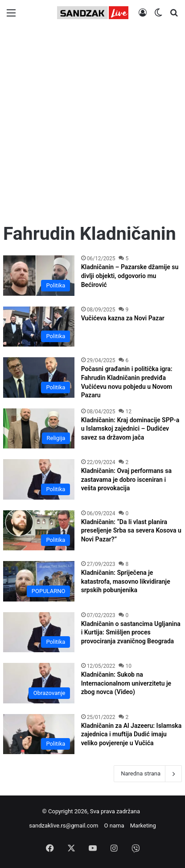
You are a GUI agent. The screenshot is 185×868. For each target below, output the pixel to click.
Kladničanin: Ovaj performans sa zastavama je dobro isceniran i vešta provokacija (126, 479)
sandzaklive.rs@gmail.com (64, 826)
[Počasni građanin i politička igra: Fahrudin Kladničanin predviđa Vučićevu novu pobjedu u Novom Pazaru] (39, 377)
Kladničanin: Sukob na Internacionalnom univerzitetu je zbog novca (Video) (126, 683)
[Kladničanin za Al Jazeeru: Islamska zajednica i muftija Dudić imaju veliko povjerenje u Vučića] (39, 734)
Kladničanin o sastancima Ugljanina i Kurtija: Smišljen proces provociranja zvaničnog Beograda (131, 632)
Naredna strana (148, 774)
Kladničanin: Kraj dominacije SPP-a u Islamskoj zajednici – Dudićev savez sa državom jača (130, 429)
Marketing (143, 826)
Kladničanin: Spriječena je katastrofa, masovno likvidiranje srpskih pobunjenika (126, 581)
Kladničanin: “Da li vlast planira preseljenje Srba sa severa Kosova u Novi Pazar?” (131, 531)
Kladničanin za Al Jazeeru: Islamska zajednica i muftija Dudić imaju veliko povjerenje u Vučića (132, 734)
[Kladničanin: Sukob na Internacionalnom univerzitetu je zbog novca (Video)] (39, 683)
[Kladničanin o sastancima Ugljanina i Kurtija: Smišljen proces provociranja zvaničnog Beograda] (39, 632)
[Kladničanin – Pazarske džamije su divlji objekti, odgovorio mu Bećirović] (39, 275)
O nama (114, 826)
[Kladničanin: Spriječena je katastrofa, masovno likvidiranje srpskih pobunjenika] (39, 581)
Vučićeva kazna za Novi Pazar (123, 318)
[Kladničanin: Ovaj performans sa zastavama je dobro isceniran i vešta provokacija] (39, 479)
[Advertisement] (92, 124)
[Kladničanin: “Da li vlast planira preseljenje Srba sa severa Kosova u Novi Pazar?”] (39, 530)
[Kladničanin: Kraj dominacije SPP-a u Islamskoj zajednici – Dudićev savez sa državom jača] (39, 428)
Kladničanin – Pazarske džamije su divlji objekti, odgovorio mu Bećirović (130, 276)
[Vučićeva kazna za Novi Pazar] (39, 327)
